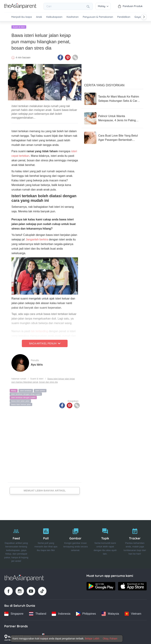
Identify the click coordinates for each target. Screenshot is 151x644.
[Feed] (16, 543)
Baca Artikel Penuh (45, 342)
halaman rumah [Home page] (19, 378)
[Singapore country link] (14, 613)
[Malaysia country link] (110, 613)
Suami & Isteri (19, 26)
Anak (39, 17)
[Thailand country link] (38, 613)
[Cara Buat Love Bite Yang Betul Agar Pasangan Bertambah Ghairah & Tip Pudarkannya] (112, 137)
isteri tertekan (26, 389)
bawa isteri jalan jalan (20, 400)
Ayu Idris (37, 363)
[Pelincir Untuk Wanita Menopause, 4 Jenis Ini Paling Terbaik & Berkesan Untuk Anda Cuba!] (112, 117)
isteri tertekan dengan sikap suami (26, 393)
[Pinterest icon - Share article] (68, 56)
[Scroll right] (144, 17)
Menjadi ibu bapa (22, 17)
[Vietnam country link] (133, 613)
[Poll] (46, 543)
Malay (103, 6)
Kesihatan (73, 17)
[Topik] (105, 543)
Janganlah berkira (37, 238)
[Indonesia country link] (61, 613)
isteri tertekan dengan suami (23, 396)
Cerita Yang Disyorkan (104, 84)
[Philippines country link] (86, 613)
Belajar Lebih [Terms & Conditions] (92, 639)
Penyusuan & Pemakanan (98, 17)
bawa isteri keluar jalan (21, 403)
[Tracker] (135, 543)
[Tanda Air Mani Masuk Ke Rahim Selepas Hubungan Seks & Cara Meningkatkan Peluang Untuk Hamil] (112, 98)
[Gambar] (75, 543)
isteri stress (40, 389)
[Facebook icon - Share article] (60, 56)
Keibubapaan (54, 17)
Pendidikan (124, 17)
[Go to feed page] (20, 8)
